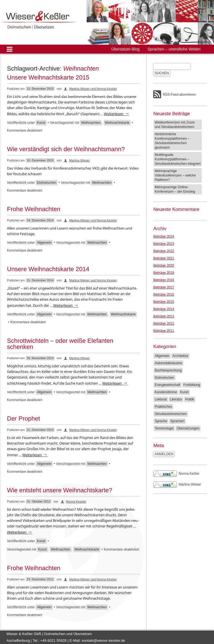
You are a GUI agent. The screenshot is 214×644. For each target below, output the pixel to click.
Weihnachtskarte (117, 123)
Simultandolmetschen (171, 414)
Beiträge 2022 (164, 251)
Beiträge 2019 (164, 273)
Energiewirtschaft (167, 385)
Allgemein (44, 243)
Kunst (41, 123)
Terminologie (164, 428)
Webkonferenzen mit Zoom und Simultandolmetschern (175, 125)
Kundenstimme (166, 392)
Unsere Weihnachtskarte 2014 (48, 269)
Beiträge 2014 (164, 309)
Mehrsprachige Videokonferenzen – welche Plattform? (175, 175)
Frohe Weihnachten (34, 209)
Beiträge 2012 (164, 324)
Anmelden (164, 454)
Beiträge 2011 (164, 331)
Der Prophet (24, 419)
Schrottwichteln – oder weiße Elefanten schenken (60, 344)
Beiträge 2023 (164, 244)
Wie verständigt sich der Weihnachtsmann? (66, 149)
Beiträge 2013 (164, 316)
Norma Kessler (76, 501)
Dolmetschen (47, 183)
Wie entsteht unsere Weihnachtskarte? (59, 490)
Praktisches (163, 407)
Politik (190, 399)
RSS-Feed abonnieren (179, 95)
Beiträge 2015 (164, 302)
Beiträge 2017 (164, 287)
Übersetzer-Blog (126, 49)
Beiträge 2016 (164, 295)
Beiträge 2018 (164, 280)
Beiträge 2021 (164, 258)
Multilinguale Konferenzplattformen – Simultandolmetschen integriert (178, 159)
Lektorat (161, 399)
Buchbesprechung (168, 370)
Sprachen (177, 421)
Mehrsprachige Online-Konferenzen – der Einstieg (175, 189)
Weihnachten (91, 123)
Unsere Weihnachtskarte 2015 (48, 77)
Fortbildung (192, 385)
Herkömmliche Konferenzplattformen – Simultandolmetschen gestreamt (172, 141)
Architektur (180, 356)
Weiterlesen (117, 114)
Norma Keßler (176, 474)
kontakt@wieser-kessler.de (103, 641)
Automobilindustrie (168, 363)
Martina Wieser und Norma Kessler (93, 89)
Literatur (176, 399)
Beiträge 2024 (164, 237)
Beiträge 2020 (164, 266)
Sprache (161, 421)
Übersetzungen (188, 428)
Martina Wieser (79, 160)
